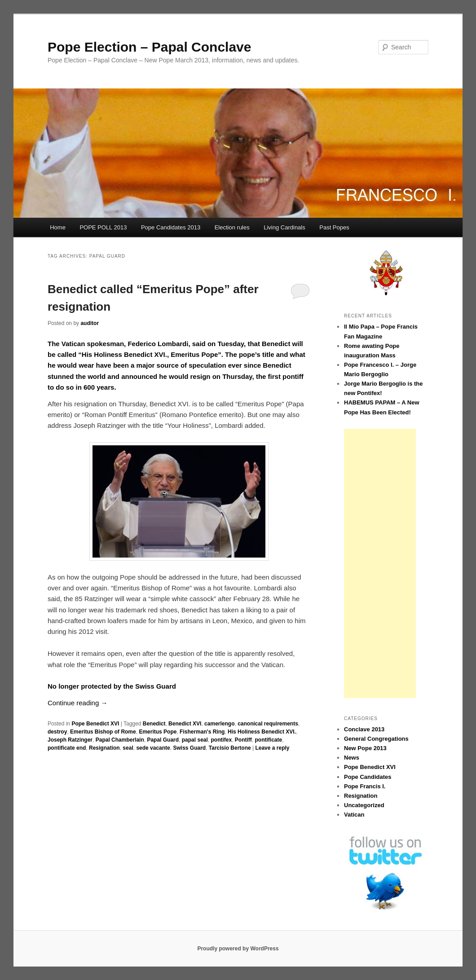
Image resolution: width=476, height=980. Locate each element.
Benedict (154, 724)
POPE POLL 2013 (103, 227)
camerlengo (219, 724)
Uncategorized (364, 805)
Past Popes (334, 227)
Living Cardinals (284, 227)
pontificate (269, 740)
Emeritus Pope (158, 732)
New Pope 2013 (365, 748)
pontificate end (67, 748)
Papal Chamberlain (120, 740)
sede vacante (153, 748)
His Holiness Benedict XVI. (262, 732)
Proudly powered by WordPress (238, 949)
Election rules (232, 227)
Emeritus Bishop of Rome (103, 732)
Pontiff (243, 740)
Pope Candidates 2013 (171, 227)
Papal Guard (163, 740)
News (352, 758)
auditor (90, 323)
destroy (57, 732)
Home (58, 227)
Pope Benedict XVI (95, 724)
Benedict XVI (185, 724)
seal (128, 748)
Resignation (104, 748)
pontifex (221, 740)
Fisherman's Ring (202, 732)
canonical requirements (268, 724)
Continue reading (77, 703)
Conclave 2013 (364, 729)
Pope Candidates (368, 777)
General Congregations (376, 739)
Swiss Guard (189, 748)
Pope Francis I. (365, 786)
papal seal (195, 740)
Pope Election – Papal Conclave (150, 47)
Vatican (354, 815)
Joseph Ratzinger (70, 740)
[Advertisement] (380, 563)
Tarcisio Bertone (230, 748)
